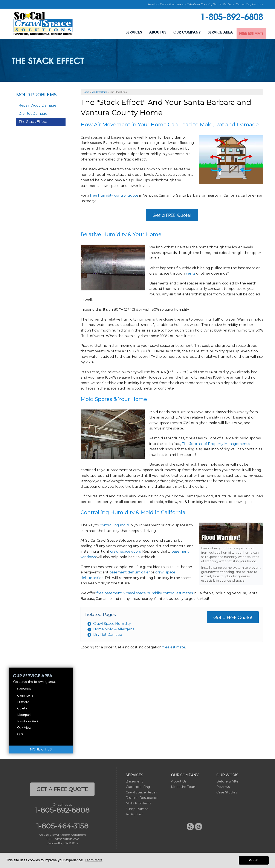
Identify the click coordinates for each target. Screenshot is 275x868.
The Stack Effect (33, 122)
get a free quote (62, 789)
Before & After (228, 781)
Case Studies (227, 792)
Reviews (223, 787)
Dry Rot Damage (108, 635)
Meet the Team (184, 787)
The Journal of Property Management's (216, 444)
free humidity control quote (115, 195)
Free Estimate (249, 33)
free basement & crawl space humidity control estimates (145, 593)
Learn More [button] (94, 860)
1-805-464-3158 (62, 826)
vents (191, 273)
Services (122, 33)
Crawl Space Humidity (112, 624)
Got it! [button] (254, 860)
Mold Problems (36, 95)
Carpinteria (25, 695)
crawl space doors (125, 551)
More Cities (41, 749)
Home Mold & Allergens (114, 629)
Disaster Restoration (142, 798)
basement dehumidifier (130, 572)
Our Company (180, 33)
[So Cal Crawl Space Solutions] (43, 23)
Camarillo (24, 689)
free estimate (174, 647)
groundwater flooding (218, 572)
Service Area (215, 33)
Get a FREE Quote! (172, 215)
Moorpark (24, 715)
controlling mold (114, 525)
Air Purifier (134, 814)
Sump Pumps (137, 809)
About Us (148, 33)
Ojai (20, 734)
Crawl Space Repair (142, 792)
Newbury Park (28, 721)
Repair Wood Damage (37, 105)
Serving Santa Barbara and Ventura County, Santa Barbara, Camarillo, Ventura (205, 4)
